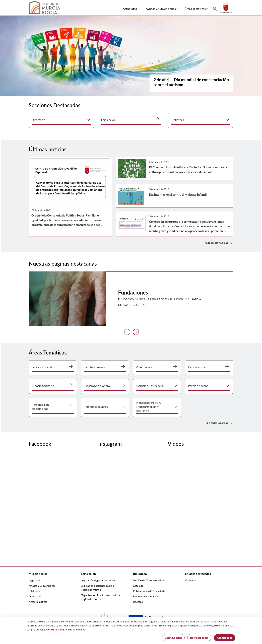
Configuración (173, 638)
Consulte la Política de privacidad (66, 629)
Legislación (35, 580)
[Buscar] (215, 9)
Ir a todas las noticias (218, 243)
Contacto (191, 580)
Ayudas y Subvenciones (42, 586)
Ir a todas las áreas (220, 423)
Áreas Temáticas (38, 602)
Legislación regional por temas (98, 580)
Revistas (138, 602)
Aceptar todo (225, 638)
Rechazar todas (199, 638)
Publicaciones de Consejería (149, 591)
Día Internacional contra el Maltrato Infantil (178, 194)
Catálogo (138, 586)
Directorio (35, 596)
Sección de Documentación (148, 580)
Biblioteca (35, 591)
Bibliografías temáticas (146, 596)
